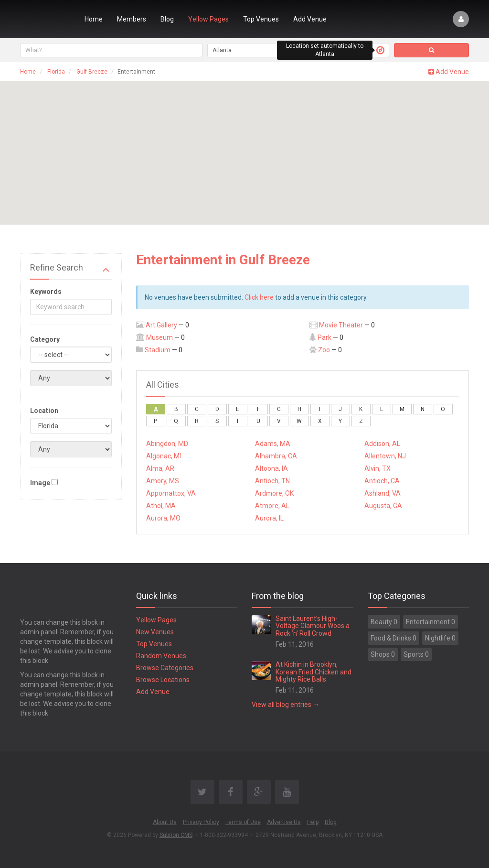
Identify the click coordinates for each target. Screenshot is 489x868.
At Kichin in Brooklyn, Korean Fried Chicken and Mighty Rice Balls (314, 672)
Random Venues (161, 656)
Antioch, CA (382, 481)
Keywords (46, 292)
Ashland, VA (383, 493)
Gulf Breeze (92, 72)
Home (94, 19)
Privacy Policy (201, 822)
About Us (165, 822)
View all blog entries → (286, 705)
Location (44, 411)
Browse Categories (165, 668)
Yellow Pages (208, 19)
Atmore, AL (272, 506)
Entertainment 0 (431, 622)
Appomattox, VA (171, 493)
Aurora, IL (269, 518)
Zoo (324, 350)
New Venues (155, 632)
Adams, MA (273, 444)
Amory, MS (163, 481)
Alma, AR (160, 468)
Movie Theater (341, 325)
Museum (159, 337)
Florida (56, 72)
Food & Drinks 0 (393, 638)
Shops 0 (383, 654)
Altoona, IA (271, 468)
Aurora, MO (163, 518)
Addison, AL (382, 444)
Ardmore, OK (274, 493)
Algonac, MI (164, 456)
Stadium (158, 350)
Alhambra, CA (276, 456)
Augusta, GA (383, 506)
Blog (167, 19)
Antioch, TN (272, 481)
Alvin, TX (377, 468)
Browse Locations (163, 680)
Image (40, 483)
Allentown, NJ (385, 456)
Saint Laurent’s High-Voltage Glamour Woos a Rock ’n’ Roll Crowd (313, 626)
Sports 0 (416, 654)
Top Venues (261, 19)
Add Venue (310, 19)
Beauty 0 (384, 622)
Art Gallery (161, 325)
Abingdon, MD (167, 444)
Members (132, 19)
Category (45, 339)
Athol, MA (161, 506)
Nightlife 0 (440, 638)
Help (313, 822)
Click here (259, 297)
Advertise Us (284, 822)
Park (324, 337)
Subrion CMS (176, 835)
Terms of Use (243, 822)
